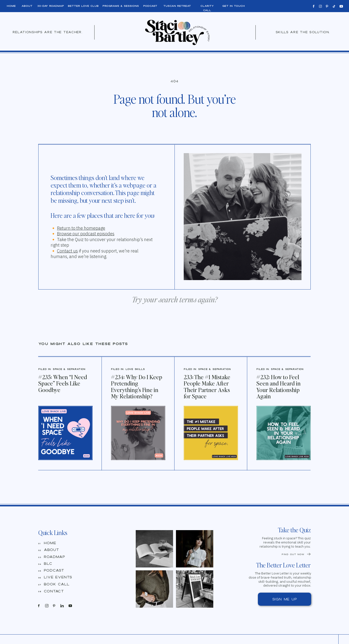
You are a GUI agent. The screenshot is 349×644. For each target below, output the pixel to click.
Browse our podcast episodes (86, 234)
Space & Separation (69, 369)
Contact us (67, 251)
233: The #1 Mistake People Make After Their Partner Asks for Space (207, 386)
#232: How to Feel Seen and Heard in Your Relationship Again (278, 386)
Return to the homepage (81, 228)
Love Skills (135, 369)
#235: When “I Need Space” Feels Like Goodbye (63, 383)
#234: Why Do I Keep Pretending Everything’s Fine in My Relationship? (137, 386)
